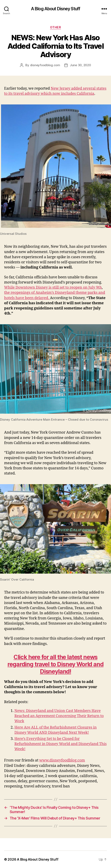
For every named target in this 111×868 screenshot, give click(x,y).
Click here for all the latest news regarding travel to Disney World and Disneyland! (55, 664)
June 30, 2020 (80, 65)
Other (56, 27)
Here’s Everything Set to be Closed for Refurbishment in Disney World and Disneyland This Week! (61, 744)
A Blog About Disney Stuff (55, 9)
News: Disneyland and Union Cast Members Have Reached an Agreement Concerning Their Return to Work (59, 716)
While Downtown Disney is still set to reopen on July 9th (53, 288)
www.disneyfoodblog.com (62, 760)
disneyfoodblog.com (45, 65)
